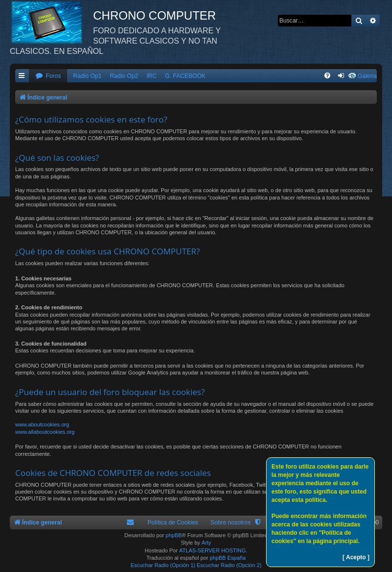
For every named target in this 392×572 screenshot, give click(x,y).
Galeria (367, 76)
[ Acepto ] (356, 557)
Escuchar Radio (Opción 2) (229, 565)
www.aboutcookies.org (42, 424)
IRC (152, 76)
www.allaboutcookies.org (45, 432)
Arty (206, 543)
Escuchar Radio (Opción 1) (163, 565)
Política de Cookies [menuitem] (173, 522)
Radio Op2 (124, 76)
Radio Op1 (87, 76)
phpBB (174, 535)
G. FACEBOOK (185, 76)
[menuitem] (48, 76)
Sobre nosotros (230, 522)
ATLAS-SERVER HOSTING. (213, 550)
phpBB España (228, 558)
